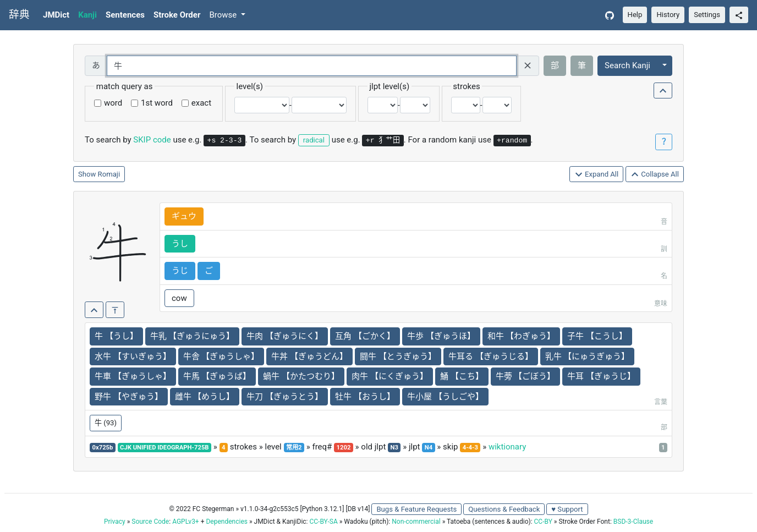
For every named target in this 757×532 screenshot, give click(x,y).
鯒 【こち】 (462, 376)
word (113, 103)
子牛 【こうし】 (597, 336)
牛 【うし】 (116, 336)
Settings (707, 15)
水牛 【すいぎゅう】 (133, 357)
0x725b (103, 448)
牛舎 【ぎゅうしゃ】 (221, 357)
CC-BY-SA (323, 522)
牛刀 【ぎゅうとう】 (285, 397)
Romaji (109, 174)
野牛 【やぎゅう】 (129, 397)
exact (201, 103)
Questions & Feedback (504, 509)
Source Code (150, 522)
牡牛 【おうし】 (365, 397)
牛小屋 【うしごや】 (445, 397)
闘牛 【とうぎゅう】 (398, 357)
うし (180, 244)
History (668, 15)
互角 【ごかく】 (365, 336)
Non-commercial (416, 522)
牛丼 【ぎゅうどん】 (309, 357)
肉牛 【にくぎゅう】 (390, 376)
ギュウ (184, 216)
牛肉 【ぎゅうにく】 (285, 336)
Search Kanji (627, 65)
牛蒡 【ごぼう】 (526, 376)
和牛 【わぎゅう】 (522, 336)
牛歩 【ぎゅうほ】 (441, 336)
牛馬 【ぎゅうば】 (217, 376)
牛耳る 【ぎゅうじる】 (491, 357)
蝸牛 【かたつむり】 (301, 376)
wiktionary (507, 447)
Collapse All (655, 175)
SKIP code (152, 140)
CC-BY (543, 522)
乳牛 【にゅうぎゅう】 (588, 357)
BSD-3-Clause (633, 522)
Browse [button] (224, 15)
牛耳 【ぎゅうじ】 (601, 376)
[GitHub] (610, 15)
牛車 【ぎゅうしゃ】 (133, 376)
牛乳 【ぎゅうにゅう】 (193, 336)
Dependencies (226, 522)
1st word (157, 103)
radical (314, 140)
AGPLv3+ (186, 522)
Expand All (597, 175)
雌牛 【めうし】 (205, 397)
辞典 (19, 15)
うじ (180, 271)
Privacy (115, 522)
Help (635, 15)
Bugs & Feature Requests (416, 509)
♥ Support (567, 509)
